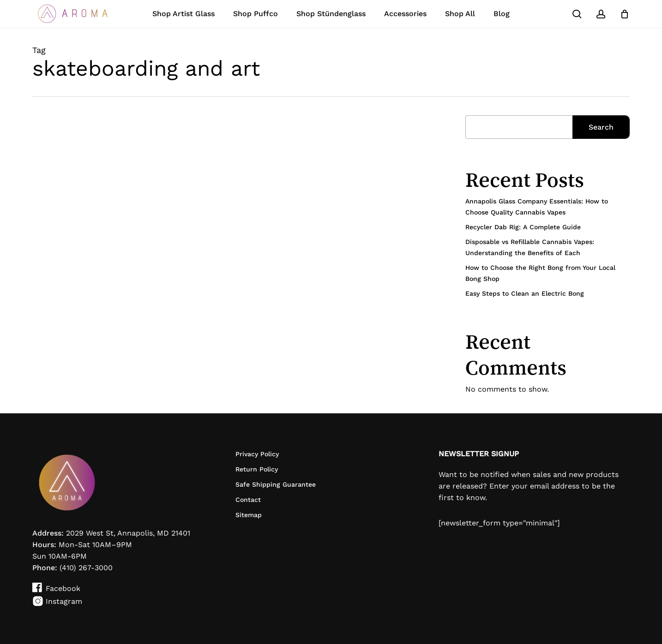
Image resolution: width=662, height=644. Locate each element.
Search (601, 127)
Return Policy (257, 469)
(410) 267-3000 (86, 568)
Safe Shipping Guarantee (276, 484)
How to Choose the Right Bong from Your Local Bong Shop (540, 273)
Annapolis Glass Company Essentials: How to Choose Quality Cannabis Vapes (537, 207)
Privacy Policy (257, 454)
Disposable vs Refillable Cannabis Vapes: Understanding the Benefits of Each (530, 247)
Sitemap (249, 515)
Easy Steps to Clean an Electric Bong (525, 293)
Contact (248, 500)
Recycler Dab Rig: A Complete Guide (523, 227)
